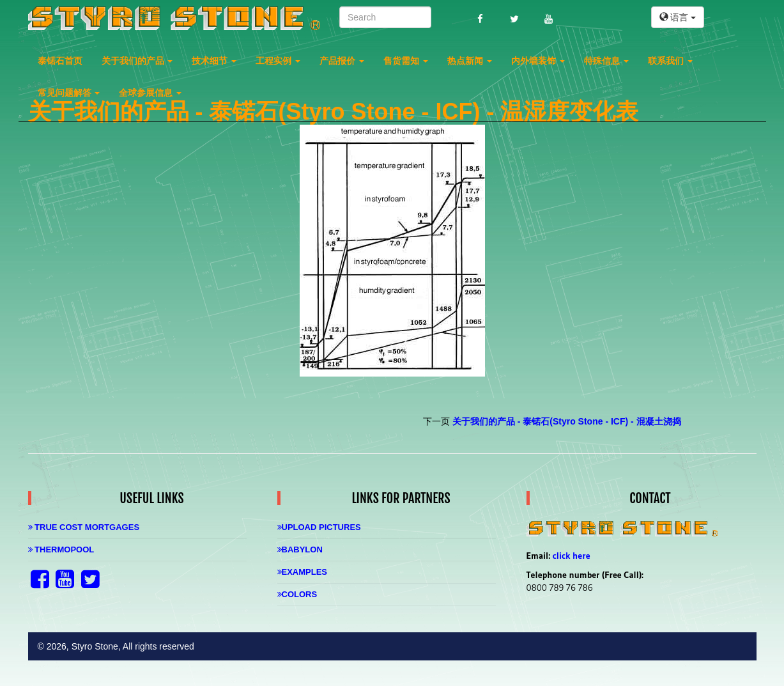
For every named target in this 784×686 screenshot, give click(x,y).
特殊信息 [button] (606, 61)
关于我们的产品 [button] (137, 61)
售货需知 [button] (406, 61)
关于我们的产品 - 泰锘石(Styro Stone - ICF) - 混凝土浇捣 (567, 421)
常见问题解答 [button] (69, 93)
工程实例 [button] (278, 61)
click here (572, 556)
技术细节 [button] (214, 61)
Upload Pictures (319, 527)
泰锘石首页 (60, 61)
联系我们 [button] (670, 61)
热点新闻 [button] (470, 61)
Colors (297, 594)
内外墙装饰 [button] (538, 61)
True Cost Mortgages (84, 527)
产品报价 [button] (342, 61)
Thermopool (61, 550)
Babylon (300, 550)
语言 (678, 17)
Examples (303, 572)
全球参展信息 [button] (150, 93)
